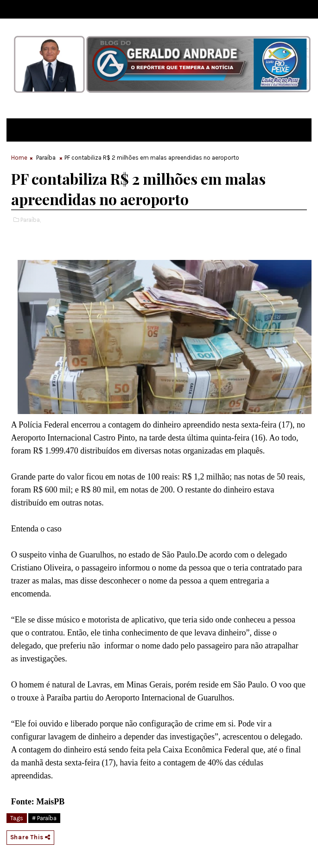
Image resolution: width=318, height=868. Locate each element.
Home (19, 158)
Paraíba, (31, 220)
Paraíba (46, 158)
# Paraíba (44, 818)
